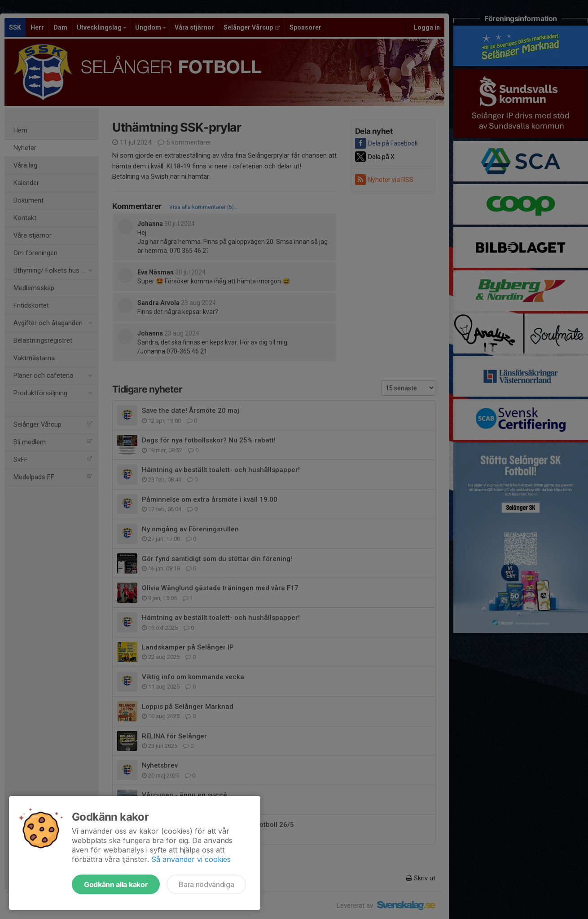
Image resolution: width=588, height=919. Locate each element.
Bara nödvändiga (206, 884)
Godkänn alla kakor (116, 884)
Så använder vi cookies (191, 859)
